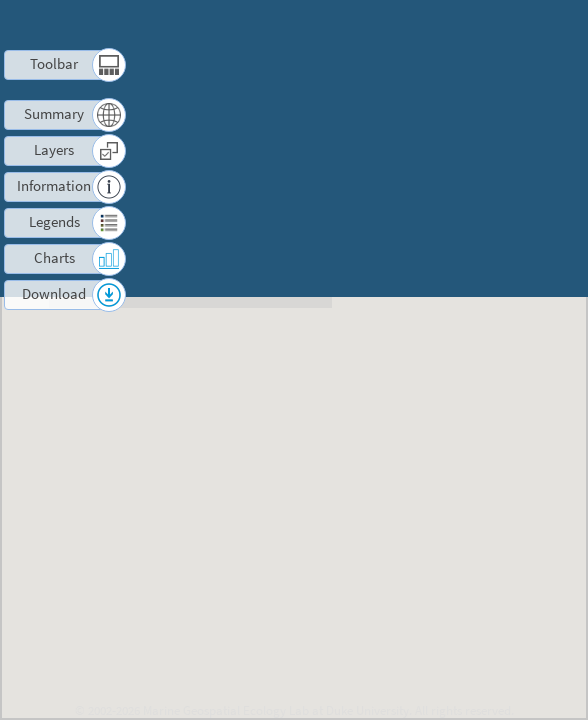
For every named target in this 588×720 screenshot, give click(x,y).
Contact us (491, 25)
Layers (54, 149)
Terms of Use (407, 25)
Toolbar (54, 63)
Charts (54, 257)
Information (54, 185)
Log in (505, 49)
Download (54, 293)
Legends (54, 221)
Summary (54, 113)
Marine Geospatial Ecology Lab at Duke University (276, 710)
